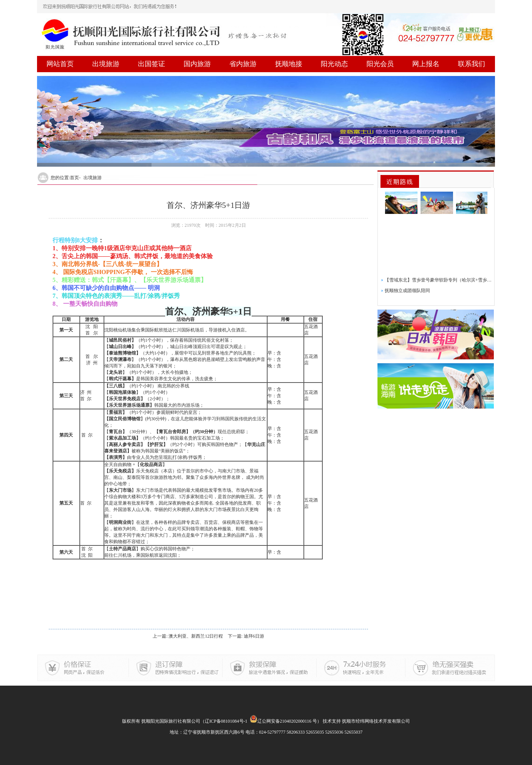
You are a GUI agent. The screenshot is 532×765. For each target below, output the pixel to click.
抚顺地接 (289, 64)
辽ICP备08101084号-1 (226, 721)
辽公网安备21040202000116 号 (284, 721)
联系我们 (472, 64)
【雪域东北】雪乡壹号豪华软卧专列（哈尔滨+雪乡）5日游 (438, 291)
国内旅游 (197, 64)
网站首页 (60, 64)
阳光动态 (334, 64)
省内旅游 (243, 64)
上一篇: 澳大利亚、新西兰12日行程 (188, 636)
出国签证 (152, 64)
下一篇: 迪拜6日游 (246, 636)
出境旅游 (106, 64)
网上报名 (426, 64)
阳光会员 (380, 64)
